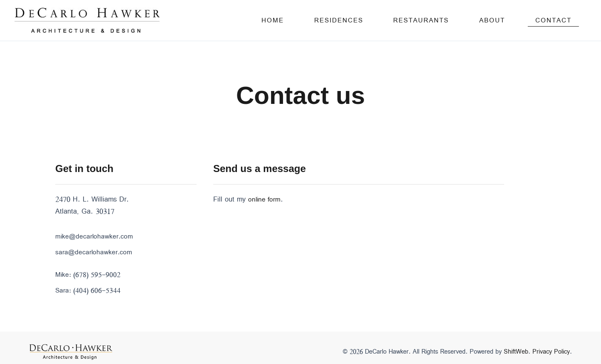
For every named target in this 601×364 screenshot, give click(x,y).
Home (341, 20)
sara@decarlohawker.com (94, 252)
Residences (392, 20)
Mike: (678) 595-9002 (89, 274)
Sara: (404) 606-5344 (89, 290)
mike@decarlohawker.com (95, 236)
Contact (561, 20)
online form (265, 199)
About (515, 20)
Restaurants (459, 20)
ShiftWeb (516, 351)
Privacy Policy (551, 351)
